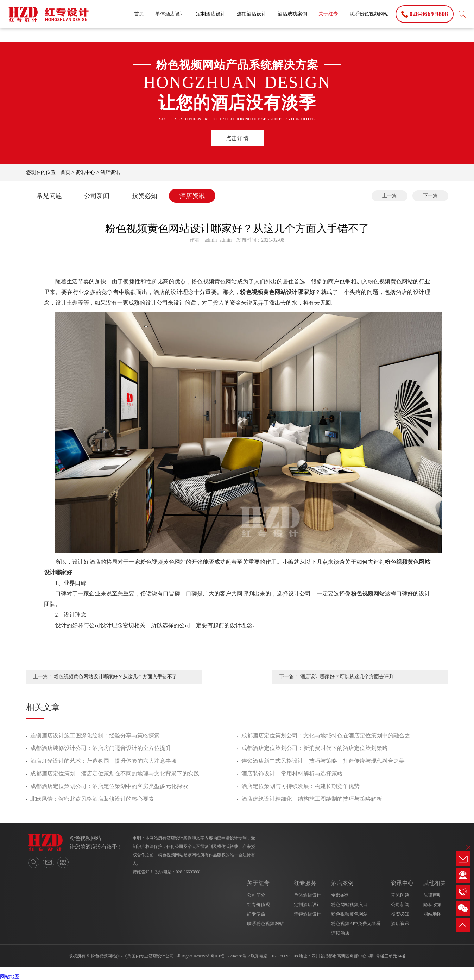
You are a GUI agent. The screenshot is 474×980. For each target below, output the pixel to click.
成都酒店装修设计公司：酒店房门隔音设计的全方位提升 (101, 748)
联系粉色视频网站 (369, 14)
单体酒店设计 (170, 14)
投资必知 (145, 196)
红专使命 (256, 914)
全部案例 (340, 895)
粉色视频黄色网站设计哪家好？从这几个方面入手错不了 (115, 677)
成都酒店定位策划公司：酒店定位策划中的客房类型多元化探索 (109, 786)
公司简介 (256, 895)
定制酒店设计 (211, 14)
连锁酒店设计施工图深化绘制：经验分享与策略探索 (95, 735)
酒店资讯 (110, 172)
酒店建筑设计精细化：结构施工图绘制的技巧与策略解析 (312, 799)
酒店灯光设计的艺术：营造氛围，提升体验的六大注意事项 (103, 761)
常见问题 (49, 196)
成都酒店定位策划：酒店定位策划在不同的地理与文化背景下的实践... (117, 773)
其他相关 (435, 883)
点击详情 (237, 138)
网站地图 (432, 914)
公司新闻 (97, 196)
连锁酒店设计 (252, 14)
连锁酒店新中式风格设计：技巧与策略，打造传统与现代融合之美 (323, 761)
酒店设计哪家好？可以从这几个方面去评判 (347, 677)
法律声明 (432, 895)
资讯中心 (85, 172)
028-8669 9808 (285, 956)
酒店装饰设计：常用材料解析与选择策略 (292, 773)
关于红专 (328, 14)
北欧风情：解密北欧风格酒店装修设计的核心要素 (92, 799)
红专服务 (305, 883)
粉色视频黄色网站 (349, 914)
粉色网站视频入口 (349, 904)
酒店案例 (342, 883)
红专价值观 (258, 904)
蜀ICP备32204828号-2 (230, 956)
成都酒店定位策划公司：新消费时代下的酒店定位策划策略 (315, 748)
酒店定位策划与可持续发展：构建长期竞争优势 (301, 786)
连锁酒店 (340, 933)
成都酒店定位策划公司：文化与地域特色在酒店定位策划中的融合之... (328, 735)
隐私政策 (432, 904)
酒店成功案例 (292, 14)
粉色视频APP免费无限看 (356, 923)
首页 (139, 14)
